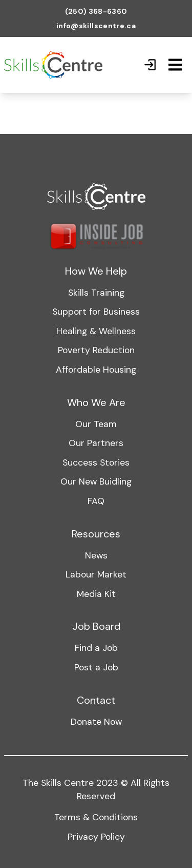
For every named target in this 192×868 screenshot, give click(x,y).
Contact (96, 700)
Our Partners (96, 443)
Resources (96, 534)
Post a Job (96, 667)
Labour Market (96, 574)
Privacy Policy (96, 837)
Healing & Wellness (96, 331)
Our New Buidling (96, 481)
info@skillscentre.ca (96, 26)
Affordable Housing (96, 370)
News (96, 555)
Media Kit (96, 594)
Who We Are (96, 402)
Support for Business (96, 312)
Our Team (96, 424)
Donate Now (96, 722)
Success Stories (96, 462)
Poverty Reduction (96, 350)
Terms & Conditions (96, 817)
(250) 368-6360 (96, 11)
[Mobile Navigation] (175, 65)
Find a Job (96, 648)
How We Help (96, 271)
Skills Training (96, 293)
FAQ (96, 501)
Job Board (96, 626)
